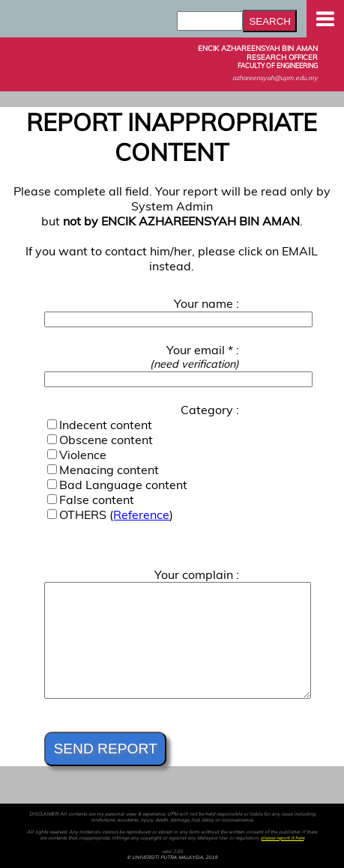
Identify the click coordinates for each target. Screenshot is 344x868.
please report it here (283, 838)
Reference (141, 515)
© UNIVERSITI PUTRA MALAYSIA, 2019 (172, 858)
